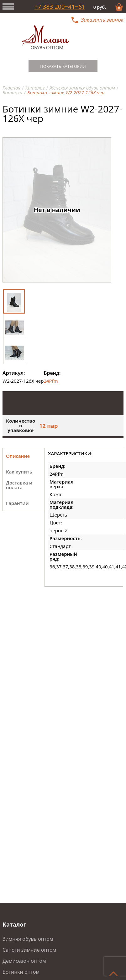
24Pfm (51, 381)
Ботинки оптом (21, 972)
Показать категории (63, 66)
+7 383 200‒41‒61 (60, 7)
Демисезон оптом (24, 961)
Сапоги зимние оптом (29, 950)
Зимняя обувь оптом (28, 939)
